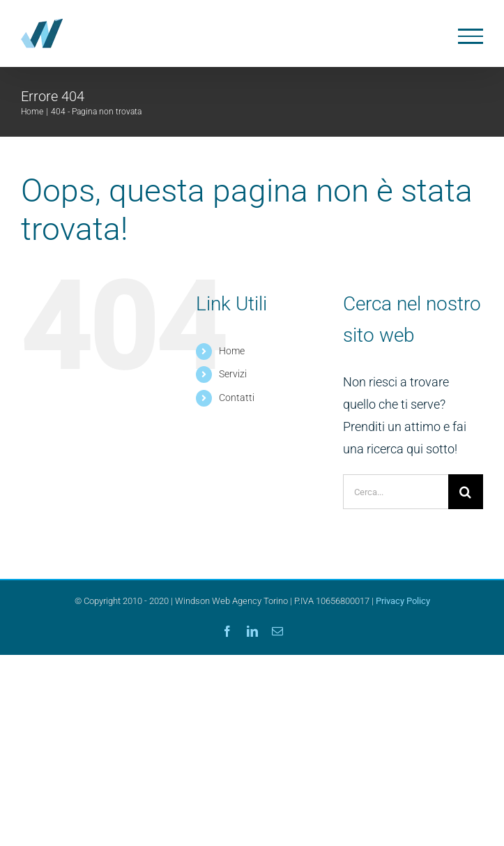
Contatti (237, 398)
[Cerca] (466, 492)
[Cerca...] (396, 492)
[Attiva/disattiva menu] (471, 36)
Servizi (233, 374)
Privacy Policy (403, 601)
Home (232, 351)
